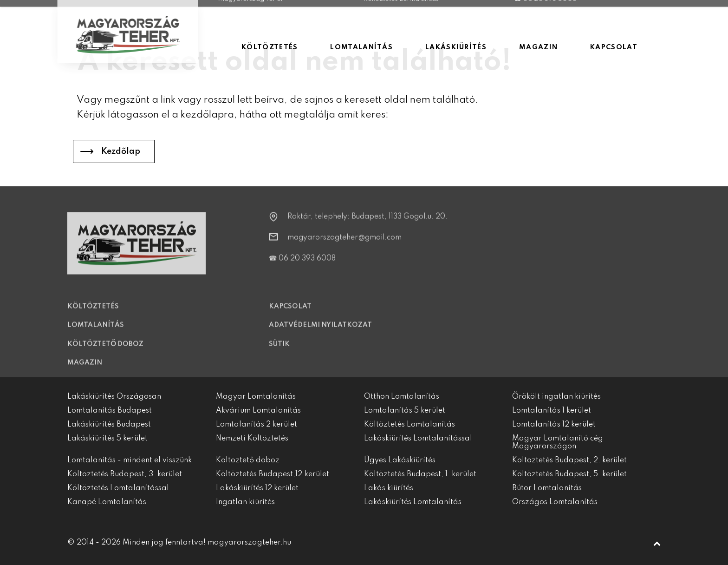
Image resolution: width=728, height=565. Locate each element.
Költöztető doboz (105, 350)
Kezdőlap (121, 151)
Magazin (85, 368)
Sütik (279, 350)
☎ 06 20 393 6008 (302, 264)
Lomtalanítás (96, 331)
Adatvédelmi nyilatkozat (320, 331)
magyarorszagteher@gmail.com (344, 243)
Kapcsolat (290, 312)
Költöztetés (93, 312)
